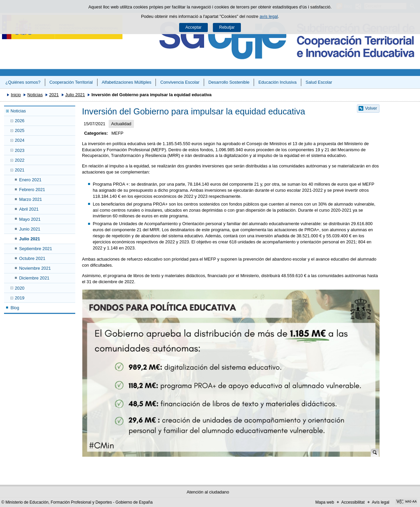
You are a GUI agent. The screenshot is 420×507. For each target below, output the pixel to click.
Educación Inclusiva (277, 82)
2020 (20, 288)
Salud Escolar (319, 82)
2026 (20, 121)
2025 (20, 130)
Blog (15, 308)
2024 (20, 140)
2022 (20, 160)
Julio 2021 (75, 95)
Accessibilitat (353, 502)
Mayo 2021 (30, 219)
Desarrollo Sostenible (229, 82)
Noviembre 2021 (35, 268)
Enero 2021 (30, 180)
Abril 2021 (29, 209)
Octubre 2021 (32, 258)
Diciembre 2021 (34, 278)
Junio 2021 (30, 229)
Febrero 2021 (32, 190)
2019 (20, 298)
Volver (371, 108)
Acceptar (193, 27)
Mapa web (325, 502)
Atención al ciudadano (208, 492)
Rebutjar (227, 27)
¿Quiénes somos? (23, 82)
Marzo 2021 (31, 199)
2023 (20, 150)
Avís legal (381, 502)
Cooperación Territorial (71, 82)
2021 (54, 95)
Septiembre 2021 (36, 249)
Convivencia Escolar (180, 82)
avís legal (269, 16)
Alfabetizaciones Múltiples (126, 82)
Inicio (16, 95)
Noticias (35, 95)
